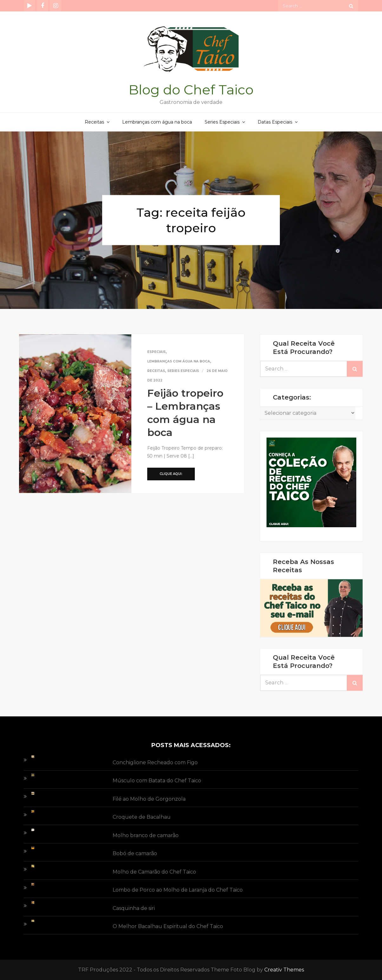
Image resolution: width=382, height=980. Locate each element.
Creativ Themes (284, 970)
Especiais (156, 352)
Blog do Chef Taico (191, 90)
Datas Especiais (275, 122)
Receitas (94, 122)
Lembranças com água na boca (157, 122)
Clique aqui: (171, 474)
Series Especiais (222, 122)
